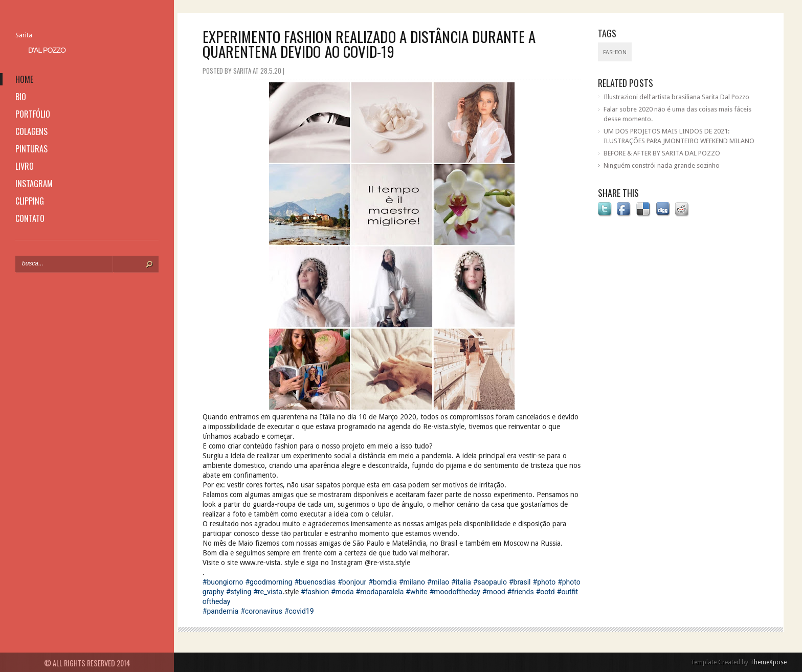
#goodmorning (269, 582)
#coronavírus (261, 611)
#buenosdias (315, 582)
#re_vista (268, 592)
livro (25, 166)
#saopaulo (490, 582)
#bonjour (352, 582)
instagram (34, 184)
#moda (342, 592)
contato (30, 218)
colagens (31, 131)
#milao (438, 582)
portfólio (33, 114)
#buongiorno (223, 582)
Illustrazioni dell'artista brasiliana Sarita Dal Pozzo (676, 97)
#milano (412, 582)
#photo (544, 582)
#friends (521, 592)
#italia (461, 582)
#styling (239, 592)
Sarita (24, 35)
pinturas (31, 149)
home (24, 79)
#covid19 (299, 611)
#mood (494, 592)
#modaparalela (380, 592)
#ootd (545, 592)
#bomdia (383, 582)
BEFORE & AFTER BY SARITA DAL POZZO (662, 153)
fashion (615, 52)
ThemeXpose (768, 662)
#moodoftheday (455, 592)
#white (416, 592)
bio (21, 97)
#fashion (315, 592)
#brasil (520, 582)
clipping (30, 201)
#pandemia (220, 611)
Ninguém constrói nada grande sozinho (662, 165)
